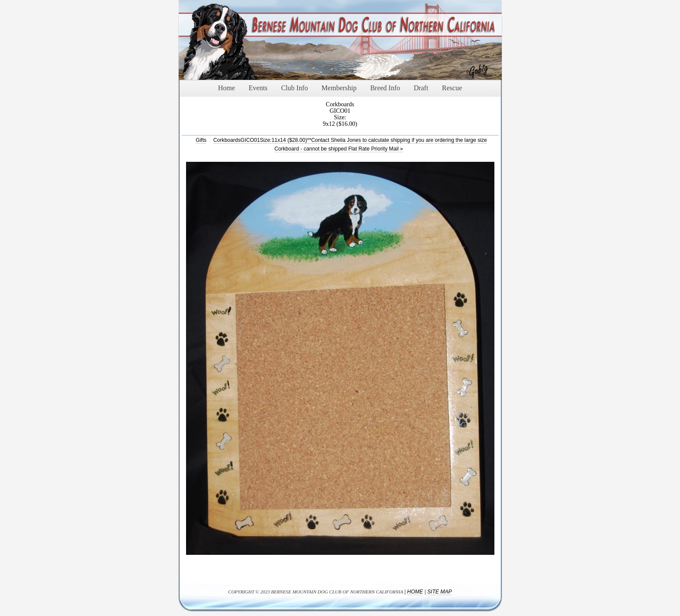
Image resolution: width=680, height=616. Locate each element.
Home (415, 592)
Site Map (440, 592)
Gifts (201, 140)
